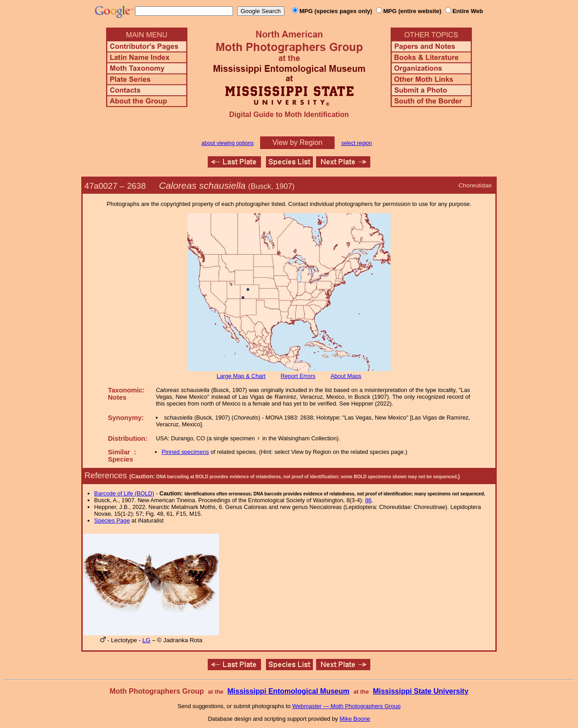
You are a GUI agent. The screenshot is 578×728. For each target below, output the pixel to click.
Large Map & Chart (241, 376)
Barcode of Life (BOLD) (124, 493)
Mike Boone (355, 719)
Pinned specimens (185, 452)
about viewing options (227, 143)
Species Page (112, 520)
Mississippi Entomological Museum (288, 691)
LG (146, 640)
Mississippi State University (421, 691)
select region (357, 143)
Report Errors (298, 376)
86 (368, 500)
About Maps (346, 376)
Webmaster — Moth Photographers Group (346, 706)
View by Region (297, 142)
